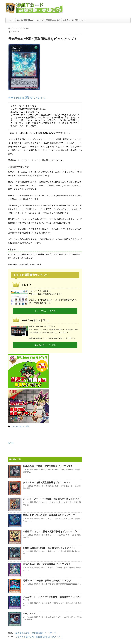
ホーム (12, 20)
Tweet (11, 443)
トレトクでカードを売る (45, 311)
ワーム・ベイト (30, 614)
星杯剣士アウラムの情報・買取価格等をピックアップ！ (50, 515)
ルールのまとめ (18, 426)
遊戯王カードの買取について (74, 20)
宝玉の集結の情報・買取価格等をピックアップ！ (47, 564)
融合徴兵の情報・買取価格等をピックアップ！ (37, 633)
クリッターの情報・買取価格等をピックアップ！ (47, 482)
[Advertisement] (110, 41)
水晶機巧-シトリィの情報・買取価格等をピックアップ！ (50, 532)
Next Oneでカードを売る (45, 345)
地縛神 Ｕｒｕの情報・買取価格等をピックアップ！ (48, 581)
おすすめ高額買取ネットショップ (30, 20)
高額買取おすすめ (53, 20)
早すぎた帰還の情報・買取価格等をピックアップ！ (39, 637)
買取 (27, 426)
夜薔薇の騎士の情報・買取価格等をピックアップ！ (48, 466)
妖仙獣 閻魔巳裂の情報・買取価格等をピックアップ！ (49, 548)
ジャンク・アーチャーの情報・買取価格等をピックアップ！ (52, 499)
